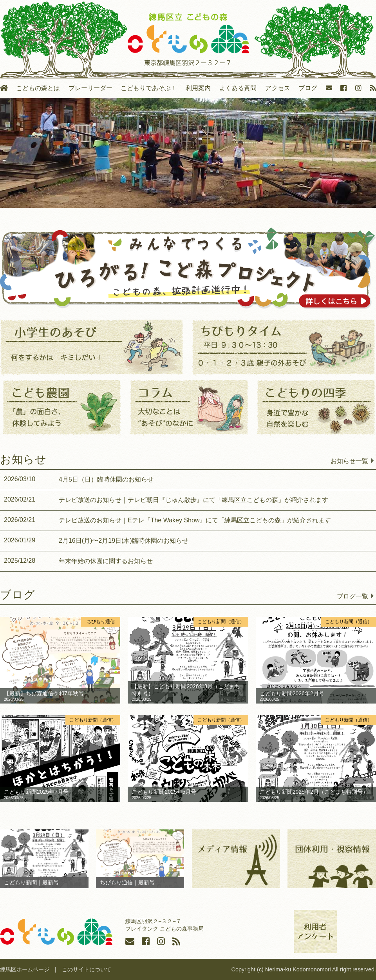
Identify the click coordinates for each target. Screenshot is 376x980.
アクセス (278, 88)
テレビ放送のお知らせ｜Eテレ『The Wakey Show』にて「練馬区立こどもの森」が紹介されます (167, 520)
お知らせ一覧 (349, 461)
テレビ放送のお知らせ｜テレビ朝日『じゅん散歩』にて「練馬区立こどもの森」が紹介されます (166, 500)
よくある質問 (238, 88)
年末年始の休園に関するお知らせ (78, 561)
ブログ (308, 88)
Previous (10, 151)
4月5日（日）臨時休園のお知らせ (79, 479)
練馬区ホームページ (25, 969)
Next (366, 151)
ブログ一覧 (352, 596)
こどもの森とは (38, 88)
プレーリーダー (90, 88)
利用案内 (198, 88)
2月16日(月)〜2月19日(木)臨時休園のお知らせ (96, 540)
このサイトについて (87, 969)
